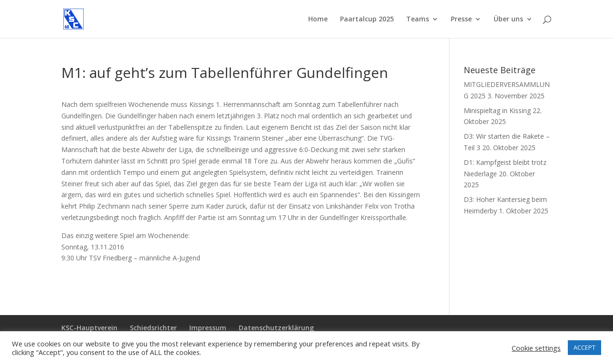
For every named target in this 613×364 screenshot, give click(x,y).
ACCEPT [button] (584, 347)
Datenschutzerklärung (276, 328)
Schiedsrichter (153, 328)
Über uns (508, 19)
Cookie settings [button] (536, 348)
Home (318, 19)
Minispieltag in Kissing (497, 110)
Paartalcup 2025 (367, 19)
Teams (418, 19)
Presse (461, 19)
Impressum (208, 328)
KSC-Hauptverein (89, 328)
